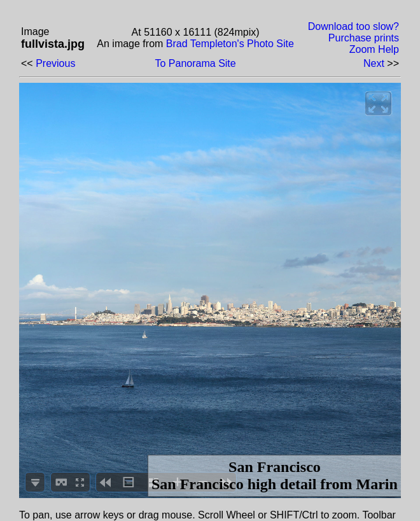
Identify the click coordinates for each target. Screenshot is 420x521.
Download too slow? (353, 26)
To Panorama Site (196, 63)
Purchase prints (364, 38)
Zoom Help (374, 49)
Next (374, 63)
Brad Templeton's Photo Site (230, 44)
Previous (55, 63)
